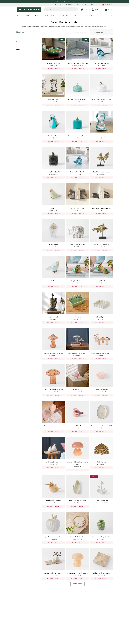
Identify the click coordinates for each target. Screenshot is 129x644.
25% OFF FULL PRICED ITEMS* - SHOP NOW (64, 21)
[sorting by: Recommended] (102, 38)
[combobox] (69, 10)
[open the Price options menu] (28, 48)
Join (101, 10)
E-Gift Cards (70, 5)
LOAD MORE (77, 590)
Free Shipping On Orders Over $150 (64, 2)
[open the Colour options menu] (28, 56)
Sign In (97, 10)
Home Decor (53, 24)
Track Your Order (82, 5)
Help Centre (59, 5)
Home (46, 24)
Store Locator (95, 5)
